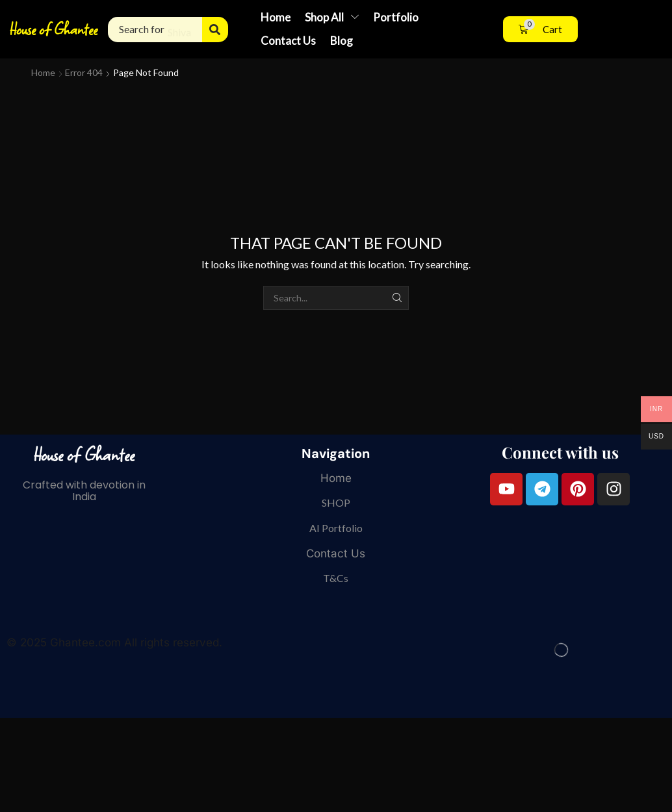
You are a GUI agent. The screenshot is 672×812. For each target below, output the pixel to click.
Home (43, 72)
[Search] (215, 30)
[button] (540, 30)
